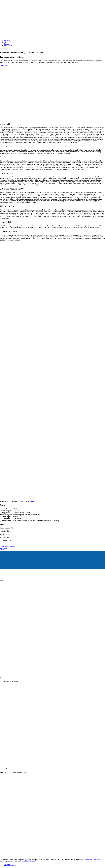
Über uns (6, 44)
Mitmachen (7, 42)
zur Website (3, 65)
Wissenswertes (8, 46)
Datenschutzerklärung (10, 866)
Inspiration (7, 41)
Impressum (7, 864)
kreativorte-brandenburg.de (92, 859)
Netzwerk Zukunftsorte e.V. (28, 861)
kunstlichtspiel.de (31, 501)
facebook (3, 550)
